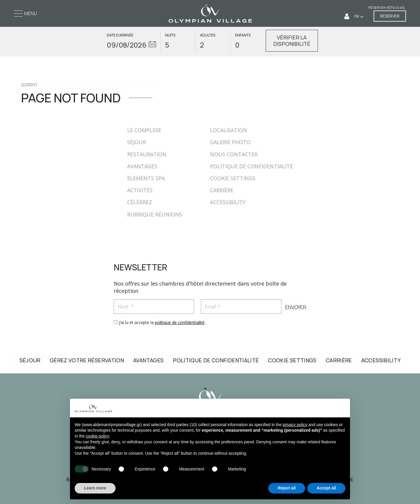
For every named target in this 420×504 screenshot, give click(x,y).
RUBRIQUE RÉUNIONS (155, 214)
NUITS (170, 35)
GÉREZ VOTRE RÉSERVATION (87, 360)
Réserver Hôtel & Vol (387, 8)
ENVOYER (295, 307)
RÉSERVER (390, 16)
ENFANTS (243, 35)
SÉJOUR (136, 142)
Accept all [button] (326, 488)
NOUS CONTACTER (234, 154)
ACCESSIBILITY (228, 202)
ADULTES (208, 35)
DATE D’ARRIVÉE (120, 35)
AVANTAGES (142, 166)
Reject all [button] (287, 488)
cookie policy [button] (97, 436)
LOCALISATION (229, 130)
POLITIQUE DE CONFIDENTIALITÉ (251, 166)
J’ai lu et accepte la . (163, 322)
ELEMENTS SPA (146, 178)
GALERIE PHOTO (230, 142)
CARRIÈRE (222, 190)
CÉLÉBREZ (140, 202)
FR (357, 16)
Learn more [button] (95, 488)
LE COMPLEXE (144, 130)
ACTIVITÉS (140, 190)
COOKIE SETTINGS (233, 178)
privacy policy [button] (295, 425)
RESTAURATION (147, 154)
